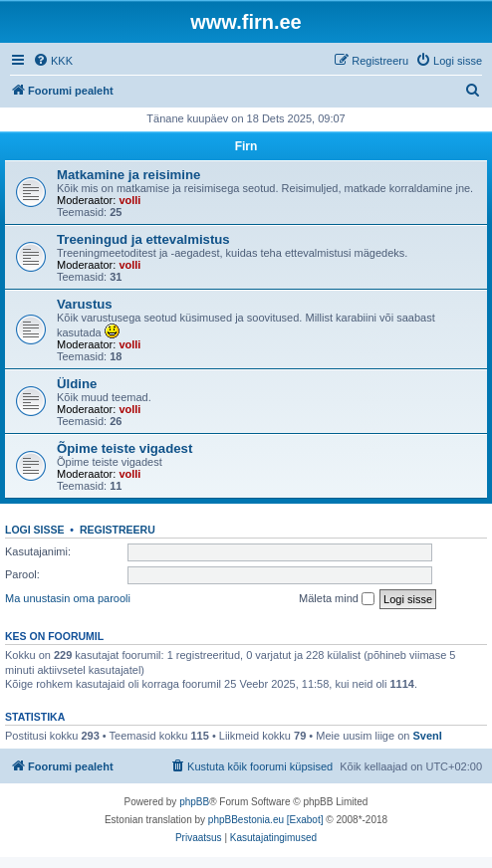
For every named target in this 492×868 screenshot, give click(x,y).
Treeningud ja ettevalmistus (143, 239)
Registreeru (118, 530)
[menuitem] (53, 61)
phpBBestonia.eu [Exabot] (266, 820)
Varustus (85, 304)
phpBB (194, 802)
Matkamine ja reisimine (128, 175)
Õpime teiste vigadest (124, 448)
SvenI (427, 736)
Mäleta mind (337, 599)
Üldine (77, 384)
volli (129, 200)
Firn (246, 146)
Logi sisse (35, 530)
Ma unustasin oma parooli (68, 598)
